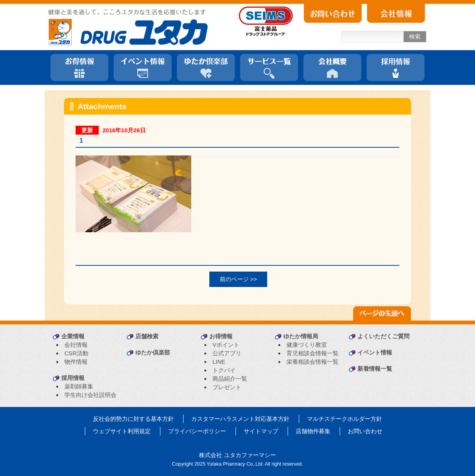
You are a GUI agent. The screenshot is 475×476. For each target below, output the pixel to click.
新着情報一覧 (375, 369)
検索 (415, 36)
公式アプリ (227, 353)
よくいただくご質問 (383, 336)
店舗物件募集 (313, 431)
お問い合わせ (365, 431)
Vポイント (226, 345)
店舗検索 (147, 336)
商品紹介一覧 (230, 379)
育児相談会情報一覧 (312, 353)
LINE (219, 362)
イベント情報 (375, 352)
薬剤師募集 (79, 386)
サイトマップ (261, 431)
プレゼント (227, 387)
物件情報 (76, 362)
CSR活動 (76, 353)
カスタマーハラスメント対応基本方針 (240, 419)
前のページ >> (238, 279)
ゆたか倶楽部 (153, 352)
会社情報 (76, 345)
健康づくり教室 (307, 345)
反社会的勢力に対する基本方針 (133, 419)
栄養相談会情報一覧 (312, 362)
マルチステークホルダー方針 (344, 419)
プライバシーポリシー (197, 431)
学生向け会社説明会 (90, 395)
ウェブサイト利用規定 (122, 431)
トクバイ (224, 370)
